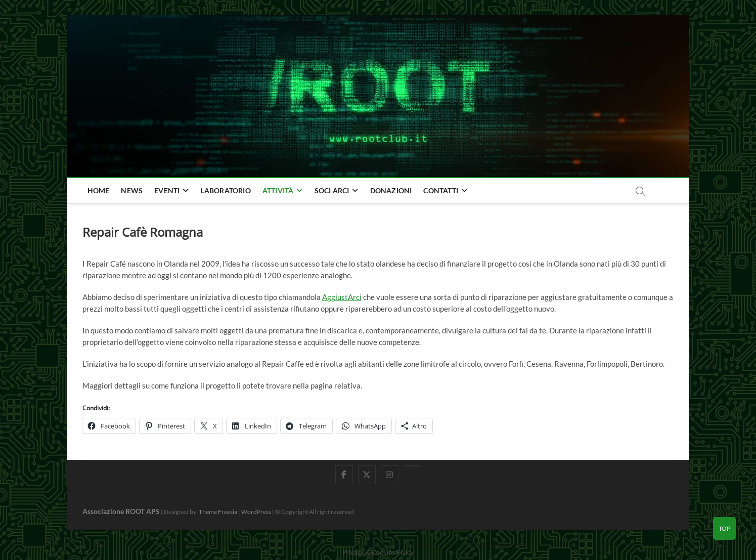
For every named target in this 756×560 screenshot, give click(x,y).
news (132, 190)
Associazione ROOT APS (121, 511)
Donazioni (391, 190)
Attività (278, 190)
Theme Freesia (218, 512)
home (99, 190)
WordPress (256, 512)
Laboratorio (226, 190)
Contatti (441, 190)
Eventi (167, 190)
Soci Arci (332, 190)
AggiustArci (342, 297)
